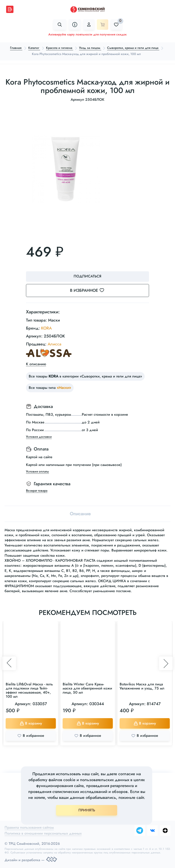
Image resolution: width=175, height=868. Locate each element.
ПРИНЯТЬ (87, 810)
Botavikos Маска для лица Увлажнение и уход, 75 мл (142, 686)
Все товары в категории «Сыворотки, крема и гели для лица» (85, 376)
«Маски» (64, 388)
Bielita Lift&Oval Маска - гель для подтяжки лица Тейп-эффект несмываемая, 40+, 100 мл (29, 690)
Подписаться (87, 276)
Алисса (54, 344)
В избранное (90, 290)
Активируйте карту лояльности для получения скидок (87, 34)
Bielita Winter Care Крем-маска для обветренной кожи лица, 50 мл (87, 688)
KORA (46, 328)
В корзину (31, 723)
